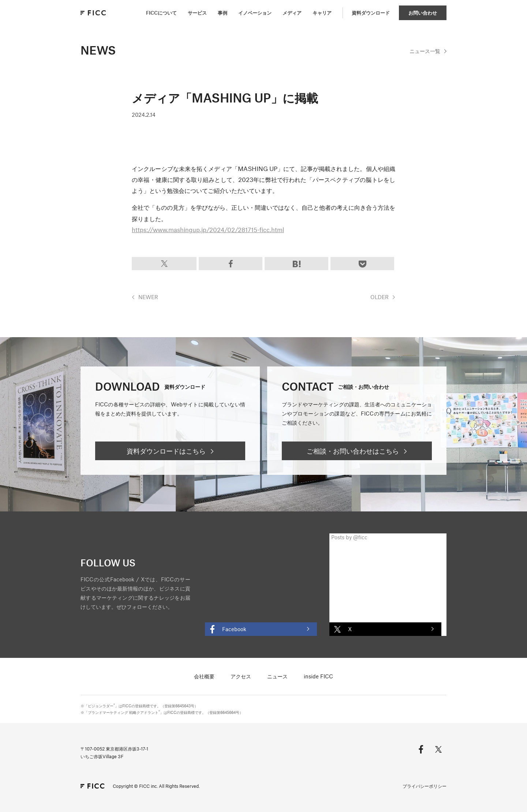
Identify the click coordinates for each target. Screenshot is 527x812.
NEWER (148, 297)
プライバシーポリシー (425, 786)
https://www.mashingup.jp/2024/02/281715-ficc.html (208, 230)
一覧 (425, 51)
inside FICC (318, 676)
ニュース (277, 676)
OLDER (380, 297)
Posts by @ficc (349, 537)
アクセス (241, 676)
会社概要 (204, 676)
